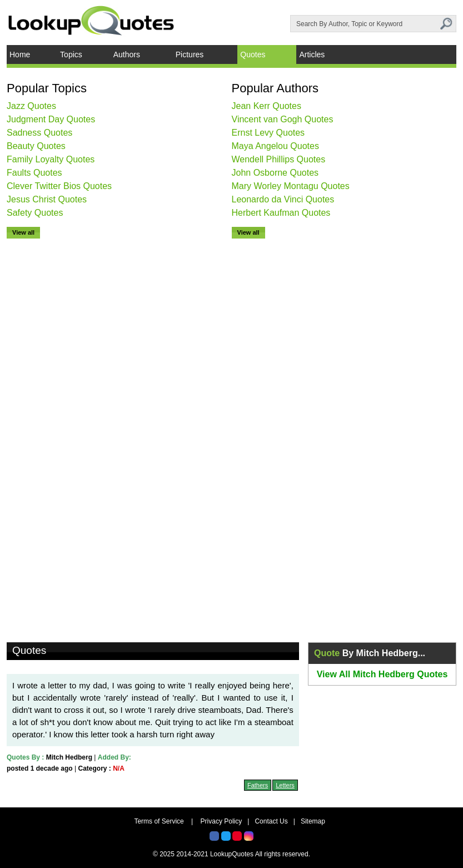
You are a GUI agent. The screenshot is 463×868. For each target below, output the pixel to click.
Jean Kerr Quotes (267, 106)
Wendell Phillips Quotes (279, 159)
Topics (71, 54)
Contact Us (271, 821)
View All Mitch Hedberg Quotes (382, 674)
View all (23, 232)
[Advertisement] (51, 405)
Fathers (258, 785)
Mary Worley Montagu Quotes (291, 186)
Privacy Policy (221, 821)
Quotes (253, 54)
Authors (127, 54)
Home (20, 54)
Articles (312, 54)
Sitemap (313, 821)
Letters (285, 785)
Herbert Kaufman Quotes (281, 213)
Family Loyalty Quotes (51, 159)
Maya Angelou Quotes (275, 146)
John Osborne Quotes (275, 173)
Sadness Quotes (39, 133)
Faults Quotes (34, 173)
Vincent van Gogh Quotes (283, 119)
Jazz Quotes (31, 106)
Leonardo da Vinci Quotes (283, 199)
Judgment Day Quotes (51, 119)
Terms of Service (159, 821)
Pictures (190, 54)
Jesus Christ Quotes (47, 199)
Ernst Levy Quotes (268, 133)
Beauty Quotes (36, 146)
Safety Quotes (35, 213)
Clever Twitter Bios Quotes (59, 186)
